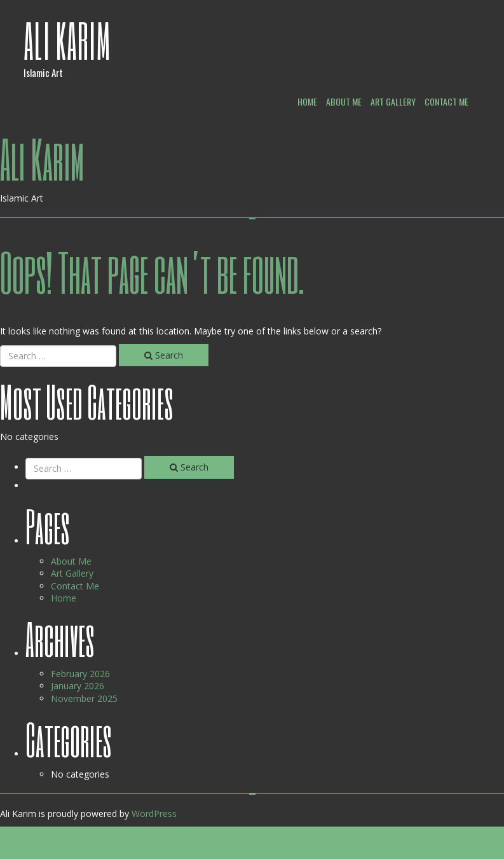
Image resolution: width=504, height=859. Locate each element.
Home (307, 101)
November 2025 (84, 698)
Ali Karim (67, 40)
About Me (344, 101)
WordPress (154, 814)
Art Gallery (393, 101)
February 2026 (80, 674)
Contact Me (446, 101)
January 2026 (78, 686)
